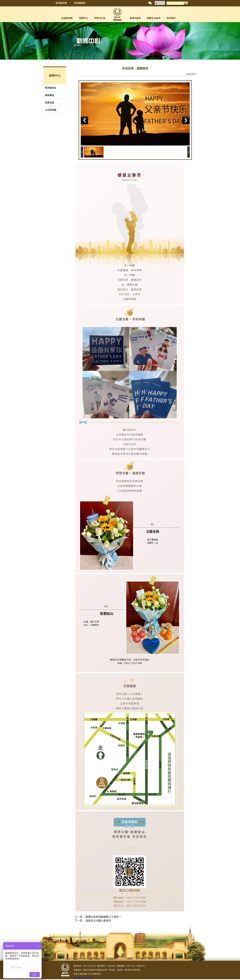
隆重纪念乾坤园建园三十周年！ (103, 917)
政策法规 (50, 103)
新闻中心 (84, 18)
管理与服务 (135, 18)
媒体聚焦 (50, 95)
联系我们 (171, 18)
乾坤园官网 (61, 3)
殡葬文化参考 (154, 18)
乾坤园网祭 (80, 3)
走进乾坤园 (67, 18)
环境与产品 (100, 18)
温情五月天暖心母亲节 (98, 921)
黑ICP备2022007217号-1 (84, 978)
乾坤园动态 (51, 88)
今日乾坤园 (51, 110)
